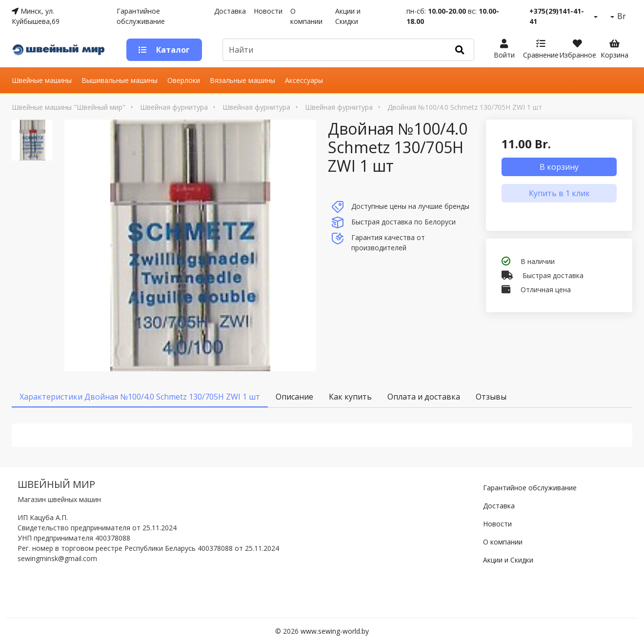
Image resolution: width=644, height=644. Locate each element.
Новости (268, 11)
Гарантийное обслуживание (141, 16)
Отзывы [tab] (491, 397)
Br (621, 16)
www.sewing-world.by (335, 631)
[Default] (334, 50)
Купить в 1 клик (559, 193)
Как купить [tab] (350, 397)
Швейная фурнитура (174, 107)
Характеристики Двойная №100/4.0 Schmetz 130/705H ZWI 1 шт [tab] (140, 397)
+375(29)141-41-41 (557, 16)
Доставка (230, 11)
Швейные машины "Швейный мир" (69, 107)
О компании (306, 16)
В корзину (559, 167)
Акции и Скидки (348, 16)
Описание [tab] (294, 397)
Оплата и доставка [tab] (424, 397)
